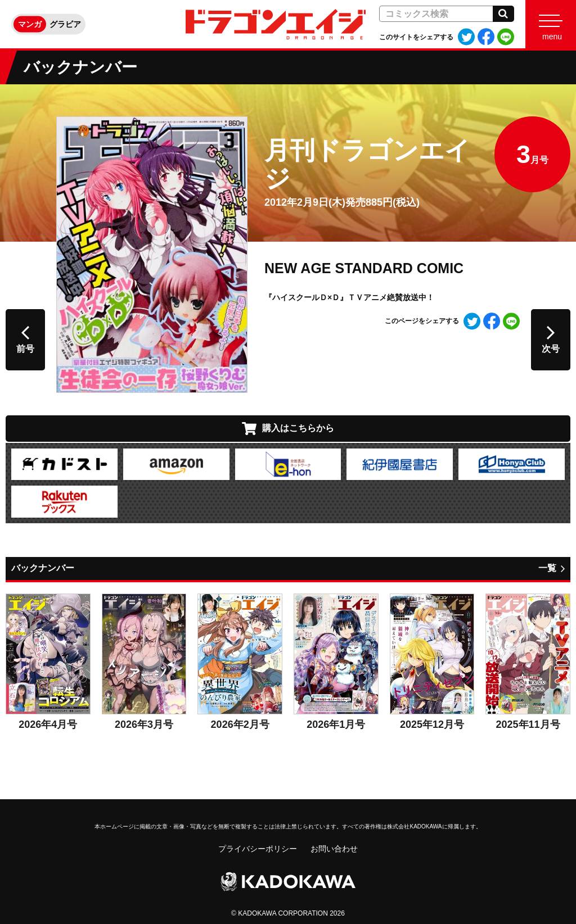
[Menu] (551, 24)
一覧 (547, 568)
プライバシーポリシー (258, 849)
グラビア (65, 24)
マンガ (30, 24)
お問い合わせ (334, 849)
